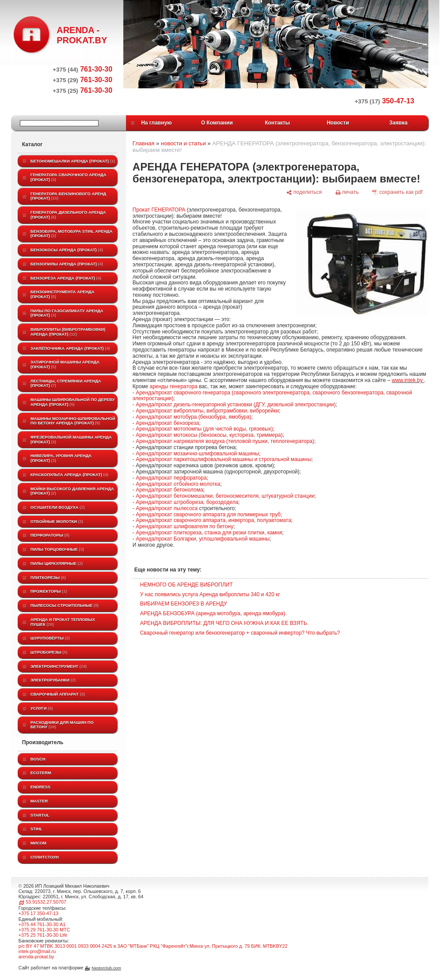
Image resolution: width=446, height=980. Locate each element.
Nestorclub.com (106, 968)
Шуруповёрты (50, 638)
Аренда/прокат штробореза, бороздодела (187, 502)
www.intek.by (408, 380)
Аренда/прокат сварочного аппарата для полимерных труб (208, 515)
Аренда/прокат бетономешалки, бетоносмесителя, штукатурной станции (225, 496)
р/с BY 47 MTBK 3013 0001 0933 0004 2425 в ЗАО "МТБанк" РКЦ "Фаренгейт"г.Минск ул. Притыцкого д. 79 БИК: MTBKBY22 (153, 946)
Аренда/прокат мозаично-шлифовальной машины (197, 454)
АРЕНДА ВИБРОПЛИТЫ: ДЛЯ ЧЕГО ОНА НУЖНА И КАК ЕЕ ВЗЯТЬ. (224, 623)
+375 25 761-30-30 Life (43, 935)
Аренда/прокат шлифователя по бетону (185, 526)
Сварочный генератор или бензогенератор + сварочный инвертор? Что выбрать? (240, 633)
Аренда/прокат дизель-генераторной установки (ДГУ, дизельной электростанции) (236, 405)
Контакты (277, 123)
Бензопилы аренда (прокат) (67, 264)
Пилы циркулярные (57, 564)
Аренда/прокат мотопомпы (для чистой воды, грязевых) (204, 429)
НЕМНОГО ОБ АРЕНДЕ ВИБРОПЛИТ (187, 585)
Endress (40, 787)
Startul (40, 815)
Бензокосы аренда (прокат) (67, 250)
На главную (156, 123)
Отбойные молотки (57, 522)
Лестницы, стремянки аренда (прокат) (66, 384)
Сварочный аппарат (58, 694)
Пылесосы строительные (65, 605)
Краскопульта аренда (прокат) (69, 475)
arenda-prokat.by (36, 957)
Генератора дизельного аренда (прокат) (68, 215)
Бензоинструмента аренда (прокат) (63, 294)
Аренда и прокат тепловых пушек (63, 622)
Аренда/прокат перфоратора (171, 478)
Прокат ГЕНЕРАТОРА (159, 210)
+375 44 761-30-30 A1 (42, 924)
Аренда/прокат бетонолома (169, 490)
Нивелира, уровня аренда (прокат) (61, 458)
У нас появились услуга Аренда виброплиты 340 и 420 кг (210, 594)
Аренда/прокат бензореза (167, 423)
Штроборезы (49, 652)
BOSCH (38, 759)
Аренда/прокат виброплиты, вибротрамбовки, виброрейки (207, 411)
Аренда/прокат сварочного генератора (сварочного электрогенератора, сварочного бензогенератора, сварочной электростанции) (272, 396)
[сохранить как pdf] (397, 192)
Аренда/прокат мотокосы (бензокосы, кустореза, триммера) (209, 435)
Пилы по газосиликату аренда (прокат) (67, 313)
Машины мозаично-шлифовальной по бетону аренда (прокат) (73, 421)
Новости (338, 123)
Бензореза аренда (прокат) (66, 278)
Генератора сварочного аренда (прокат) (69, 177)
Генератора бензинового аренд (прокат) (68, 196)
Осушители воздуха (58, 507)
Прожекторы (49, 591)
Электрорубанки (53, 680)
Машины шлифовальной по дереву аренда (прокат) (73, 402)
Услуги (42, 708)
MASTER (39, 801)
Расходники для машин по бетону (62, 725)
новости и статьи (183, 143)
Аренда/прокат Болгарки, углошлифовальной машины (203, 539)
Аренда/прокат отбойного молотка (178, 484)
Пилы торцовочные (57, 549)
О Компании (217, 123)
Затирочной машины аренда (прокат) (65, 365)
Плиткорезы (48, 578)
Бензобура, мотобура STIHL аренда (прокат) (72, 234)
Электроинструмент (59, 666)
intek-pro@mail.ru (37, 951)
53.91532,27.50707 (46, 902)
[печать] (347, 192)
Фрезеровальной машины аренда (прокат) (71, 440)
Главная (143, 143)
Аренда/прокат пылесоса (167, 508)
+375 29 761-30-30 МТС (44, 930)
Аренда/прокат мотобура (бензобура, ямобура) (193, 417)
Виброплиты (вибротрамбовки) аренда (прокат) (68, 332)
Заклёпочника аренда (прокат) (70, 348)
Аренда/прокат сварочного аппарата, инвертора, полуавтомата (213, 520)
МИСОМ (38, 843)
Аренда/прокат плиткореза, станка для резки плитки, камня (209, 533)
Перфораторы (50, 535)
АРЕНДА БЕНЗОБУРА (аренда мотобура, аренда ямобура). (213, 613)
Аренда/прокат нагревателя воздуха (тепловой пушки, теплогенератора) (225, 441)
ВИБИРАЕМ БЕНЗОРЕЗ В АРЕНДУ (184, 604)
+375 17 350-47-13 (38, 913)
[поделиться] (304, 192)
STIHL (36, 829)
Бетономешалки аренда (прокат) (73, 161)
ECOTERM (41, 773)
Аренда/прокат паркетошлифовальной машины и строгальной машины (223, 459)
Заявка (398, 123)
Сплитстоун (45, 857)
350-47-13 (384, 101)
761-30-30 (82, 69)
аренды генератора (173, 386)
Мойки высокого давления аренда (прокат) (72, 491)
